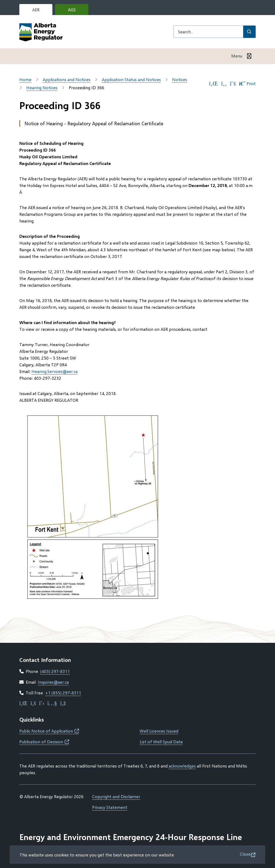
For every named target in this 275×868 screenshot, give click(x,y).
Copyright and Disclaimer (116, 796)
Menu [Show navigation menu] (237, 56)
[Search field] (208, 32)
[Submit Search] (249, 32)
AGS (76, 11)
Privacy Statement (110, 807)
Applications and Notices (67, 79)
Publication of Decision (44, 742)
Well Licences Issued (159, 731)
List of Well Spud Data (161, 742)
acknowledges (182, 766)
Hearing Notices (42, 87)
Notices (180, 79)
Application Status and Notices (131, 79)
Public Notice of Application (49, 731)
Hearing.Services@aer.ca (55, 371)
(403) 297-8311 (55, 671)
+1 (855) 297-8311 (63, 693)
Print (247, 84)
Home (25, 79)
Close (245, 854)
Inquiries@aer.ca (53, 682)
